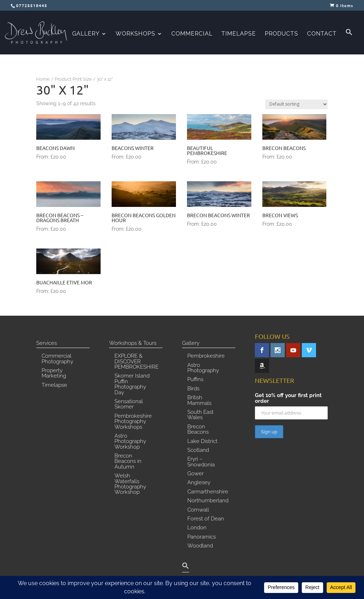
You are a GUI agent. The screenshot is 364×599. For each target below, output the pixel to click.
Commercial (192, 34)
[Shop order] (296, 104)
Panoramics (202, 537)
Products (282, 34)
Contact (322, 34)
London (197, 528)
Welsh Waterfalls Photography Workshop (130, 484)
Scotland (198, 450)
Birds (193, 389)
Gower (196, 474)
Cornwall (198, 510)
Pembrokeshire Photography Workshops (133, 422)
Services (47, 343)
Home (43, 79)
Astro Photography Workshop (130, 442)
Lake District (202, 442)
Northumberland (208, 501)
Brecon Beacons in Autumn (128, 462)
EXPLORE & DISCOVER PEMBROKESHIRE (136, 362)
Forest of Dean (206, 519)
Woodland (200, 546)
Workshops (135, 34)
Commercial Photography (57, 359)
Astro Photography (203, 368)
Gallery (86, 34)
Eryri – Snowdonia (201, 462)
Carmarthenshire (208, 492)
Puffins (195, 380)
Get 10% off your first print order (288, 398)
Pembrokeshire (206, 356)
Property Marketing (54, 373)
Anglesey (199, 483)
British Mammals (199, 400)
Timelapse (239, 34)
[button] (349, 41)
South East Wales (200, 415)
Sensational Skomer (129, 404)
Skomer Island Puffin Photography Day (132, 384)
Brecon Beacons (198, 430)
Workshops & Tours (133, 343)
